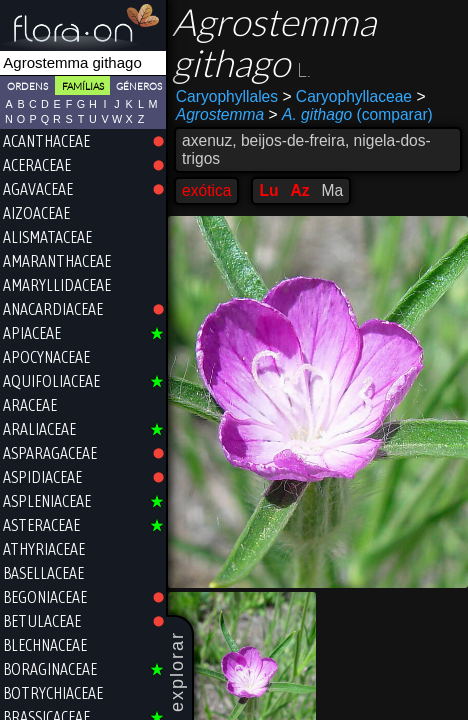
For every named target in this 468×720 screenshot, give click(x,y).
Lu (268, 190)
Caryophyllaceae (347, 96)
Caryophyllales (227, 96)
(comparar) (351, 115)
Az (299, 190)
